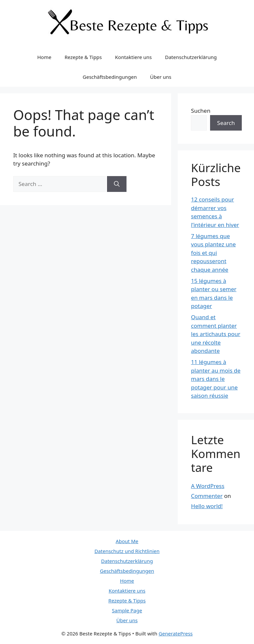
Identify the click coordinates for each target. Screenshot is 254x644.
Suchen (201, 111)
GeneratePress (176, 633)
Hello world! (207, 506)
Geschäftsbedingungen (110, 77)
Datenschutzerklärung (191, 57)
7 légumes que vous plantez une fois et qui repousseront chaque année (213, 253)
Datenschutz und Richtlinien (127, 551)
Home (44, 57)
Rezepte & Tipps (83, 57)
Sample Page (127, 610)
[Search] (117, 184)
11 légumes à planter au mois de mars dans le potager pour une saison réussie (216, 379)
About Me (127, 541)
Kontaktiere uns (133, 57)
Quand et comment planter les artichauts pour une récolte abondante (216, 334)
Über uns (161, 77)
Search (226, 123)
